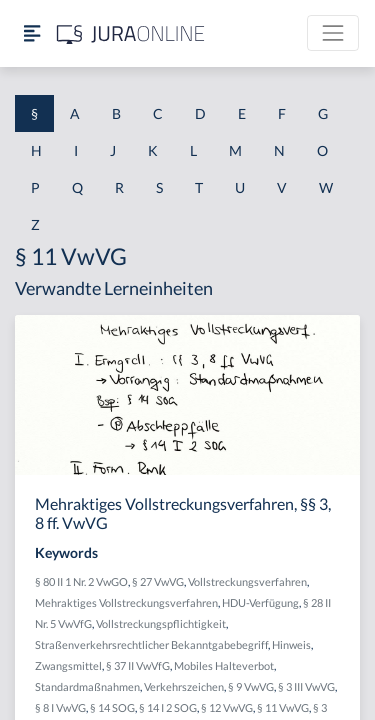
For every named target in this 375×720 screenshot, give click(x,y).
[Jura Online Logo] (131, 33)
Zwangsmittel (68, 665)
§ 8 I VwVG (60, 707)
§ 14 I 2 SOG (168, 707)
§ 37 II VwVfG (138, 665)
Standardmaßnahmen (87, 686)
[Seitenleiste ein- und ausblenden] (32, 33)
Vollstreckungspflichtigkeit (161, 623)
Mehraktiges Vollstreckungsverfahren (126, 602)
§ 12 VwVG (227, 707)
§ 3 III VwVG (306, 686)
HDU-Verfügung (260, 602)
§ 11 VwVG (283, 707)
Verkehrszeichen (184, 686)
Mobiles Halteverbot (224, 665)
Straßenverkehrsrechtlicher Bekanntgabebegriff (151, 644)
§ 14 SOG (112, 707)
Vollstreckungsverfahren (247, 581)
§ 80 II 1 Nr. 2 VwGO (81, 581)
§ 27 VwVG (158, 581)
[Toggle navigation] (333, 33)
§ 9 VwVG (251, 686)
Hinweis (291, 644)
